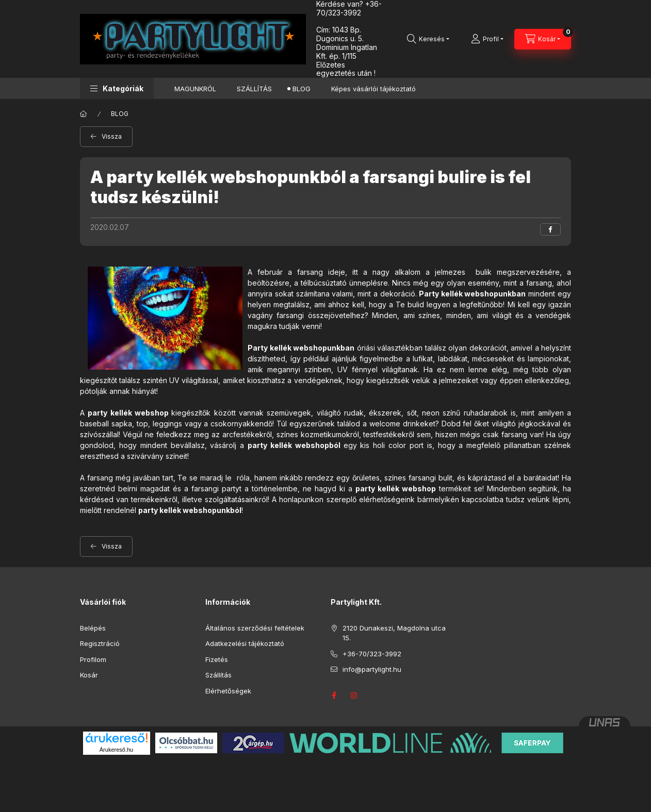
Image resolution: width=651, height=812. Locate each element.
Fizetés (217, 659)
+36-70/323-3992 (372, 654)
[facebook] (550, 229)
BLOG (302, 89)
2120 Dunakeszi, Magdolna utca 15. (394, 633)
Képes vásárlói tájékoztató (373, 89)
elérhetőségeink (387, 499)
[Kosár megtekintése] (543, 39)
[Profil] (487, 39)
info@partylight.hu (372, 669)
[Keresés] (428, 39)
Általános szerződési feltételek (255, 628)
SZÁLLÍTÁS (254, 89)
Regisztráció (100, 643)
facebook (334, 695)
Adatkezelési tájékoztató (245, 643)
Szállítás (218, 675)
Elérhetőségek (228, 691)
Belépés (93, 628)
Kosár (89, 675)
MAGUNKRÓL (195, 89)
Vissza (112, 136)
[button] (117, 88)
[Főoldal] (84, 114)
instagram (354, 695)
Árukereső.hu (116, 750)
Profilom (93, 659)
